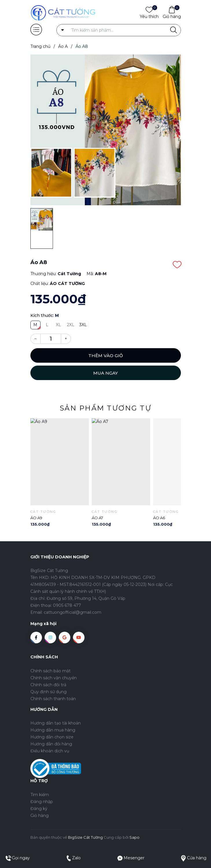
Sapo (134, 837)
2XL (71, 325)
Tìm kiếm (40, 795)
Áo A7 (97, 518)
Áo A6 (159, 518)
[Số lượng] (51, 339)
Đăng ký (39, 809)
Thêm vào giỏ (106, 356)
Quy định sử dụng (48, 692)
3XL (83, 325)
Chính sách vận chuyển (54, 678)
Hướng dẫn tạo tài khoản (56, 723)
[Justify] (174, 30)
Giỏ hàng (172, 16)
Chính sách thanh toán (53, 699)
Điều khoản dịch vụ (50, 751)
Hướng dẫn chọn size (52, 737)
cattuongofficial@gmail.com (73, 612)
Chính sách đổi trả (48, 685)
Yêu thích (149, 16)
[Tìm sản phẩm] (119, 30)
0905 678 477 (67, 605)
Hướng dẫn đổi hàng (51, 744)
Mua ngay (105, 373)
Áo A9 (36, 518)
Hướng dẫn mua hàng (53, 730)
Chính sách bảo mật (51, 671)
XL (58, 325)
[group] (106, 130)
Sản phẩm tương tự (106, 408)
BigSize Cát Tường (85, 837)
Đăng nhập (42, 802)
